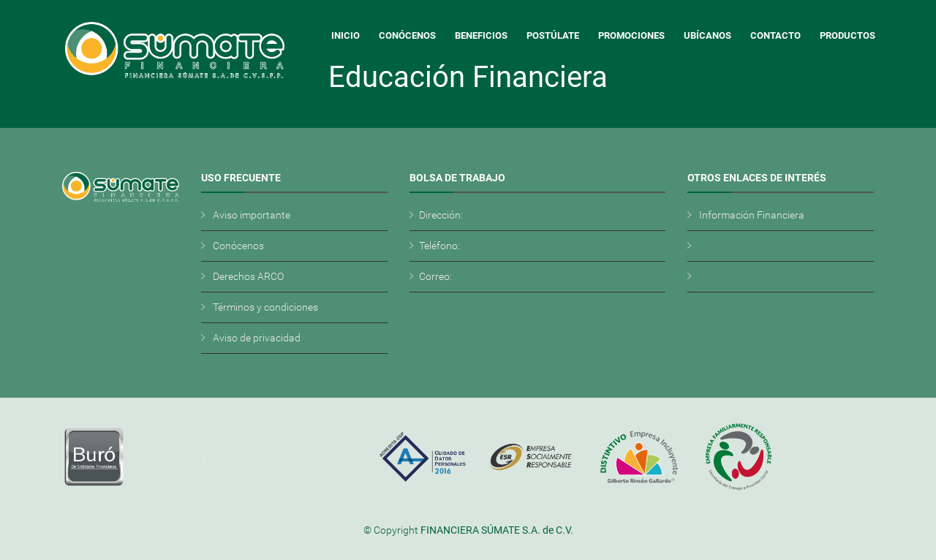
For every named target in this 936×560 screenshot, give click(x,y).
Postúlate (553, 35)
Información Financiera (752, 215)
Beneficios (481, 35)
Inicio (346, 35)
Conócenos (407, 35)
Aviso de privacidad (257, 338)
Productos (848, 35)
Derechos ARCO (248, 276)
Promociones (631, 35)
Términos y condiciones (265, 307)
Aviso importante (252, 215)
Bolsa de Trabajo (457, 178)
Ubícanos (707, 35)
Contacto (775, 35)
